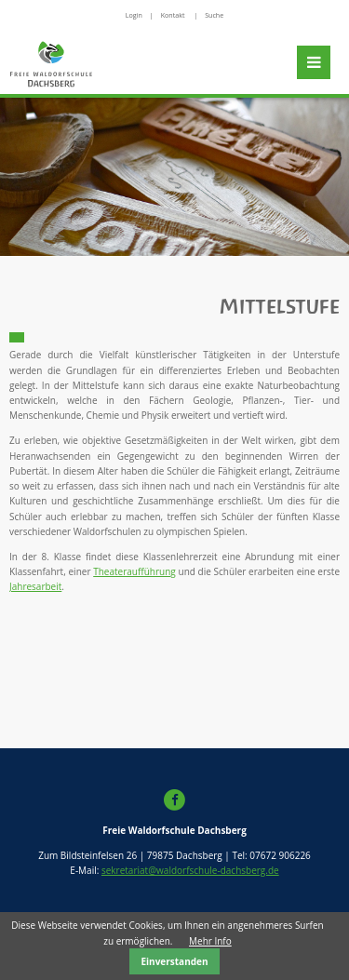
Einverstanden (174, 961)
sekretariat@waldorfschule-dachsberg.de (190, 870)
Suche (214, 15)
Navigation (314, 62)
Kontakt (173, 15)
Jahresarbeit (35, 586)
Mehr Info (210, 941)
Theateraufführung (134, 571)
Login (134, 15)
